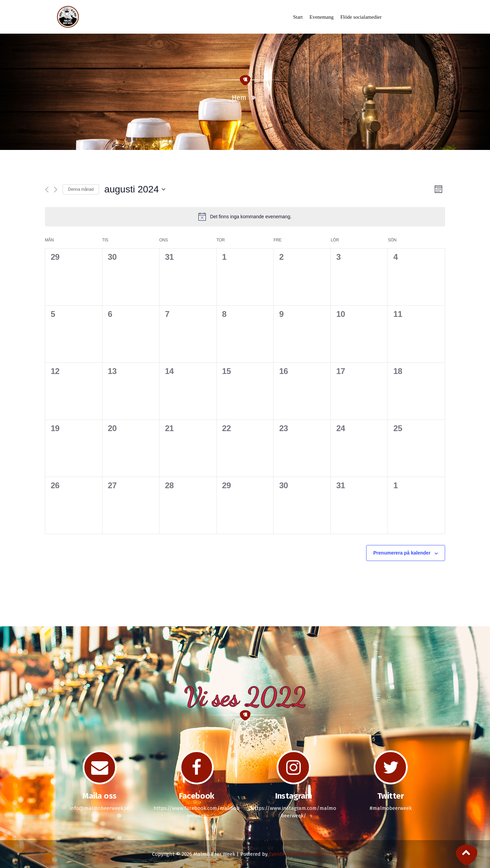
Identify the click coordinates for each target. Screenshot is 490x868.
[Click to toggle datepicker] (135, 189)
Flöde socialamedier (361, 17)
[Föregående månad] (47, 190)
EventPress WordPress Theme (304, 854)
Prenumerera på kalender (402, 553)
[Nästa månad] (56, 190)
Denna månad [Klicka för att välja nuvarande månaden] (81, 189)
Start (298, 17)
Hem (239, 98)
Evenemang (321, 17)
